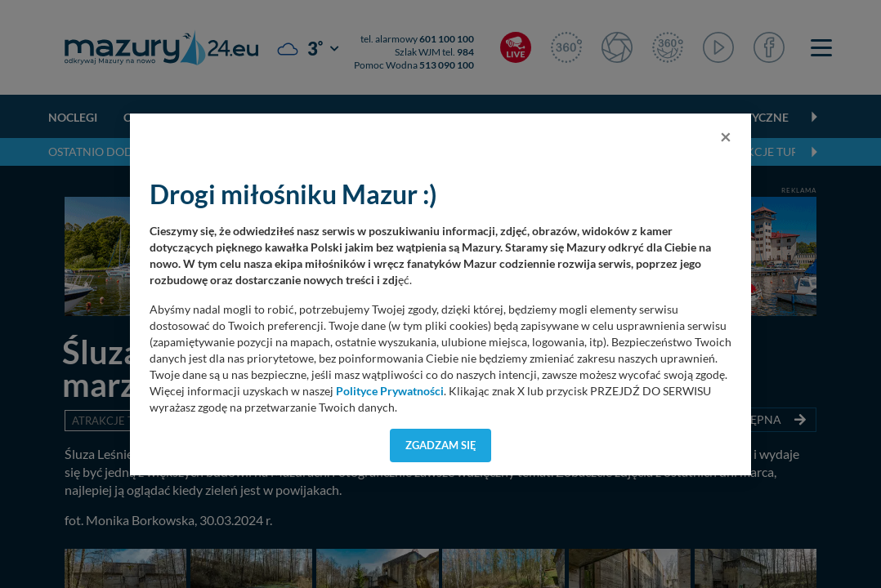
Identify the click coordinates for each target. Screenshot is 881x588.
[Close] (726, 136)
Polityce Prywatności (390, 391)
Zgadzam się (441, 445)
